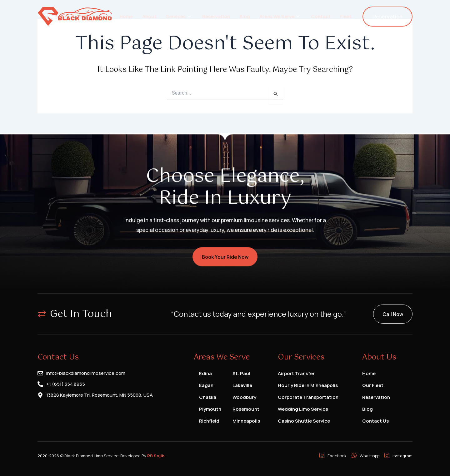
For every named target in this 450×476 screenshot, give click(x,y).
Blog (245, 16)
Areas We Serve (280, 17)
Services (178, 17)
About (149, 16)
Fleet (346, 16)
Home (126, 16)
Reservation (216, 16)
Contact (321, 16)
